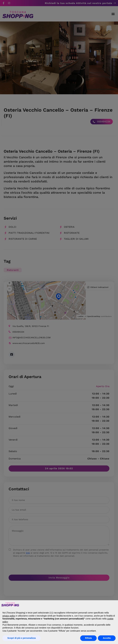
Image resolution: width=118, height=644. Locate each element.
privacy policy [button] (9, 616)
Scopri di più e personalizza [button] (22, 638)
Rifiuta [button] (88, 638)
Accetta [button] (107, 638)
